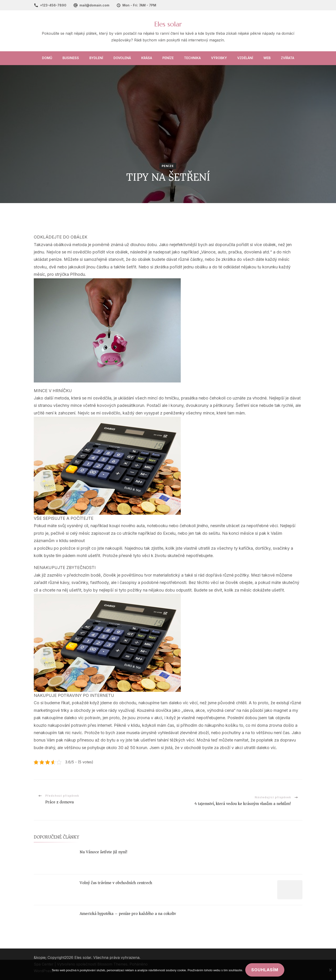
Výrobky (219, 58)
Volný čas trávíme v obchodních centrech (116, 883)
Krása (147, 58)
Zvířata (288, 58)
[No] (330, 970)
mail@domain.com (94, 5)
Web (267, 58)
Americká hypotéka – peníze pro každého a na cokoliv (128, 914)
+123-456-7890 (53, 5)
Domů (47, 58)
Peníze (168, 58)
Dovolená (122, 58)
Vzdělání (245, 58)
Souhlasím (265, 970)
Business (71, 58)
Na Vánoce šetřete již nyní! (104, 852)
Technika (192, 58)
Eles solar (168, 24)
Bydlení (96, 58)
